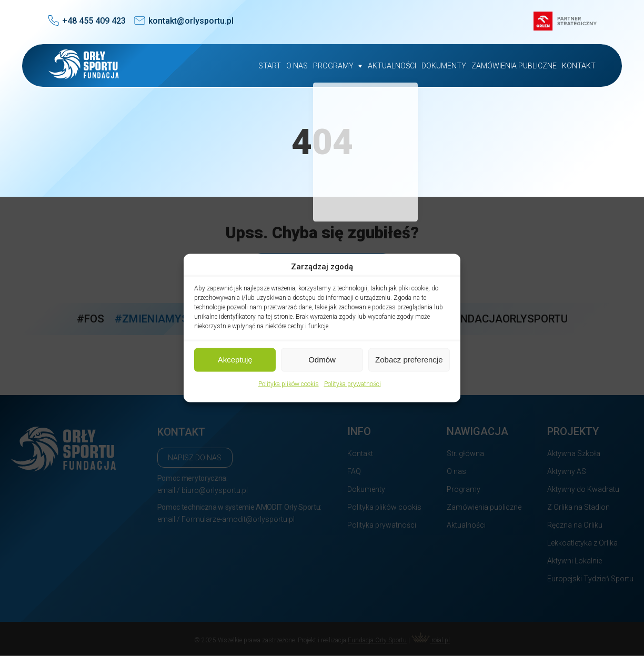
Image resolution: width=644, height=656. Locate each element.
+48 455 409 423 (94, 21)
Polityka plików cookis (289, 383)
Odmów (322, 360)
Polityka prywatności (353, 383)
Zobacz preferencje (409, 360)
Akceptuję (235, 360)
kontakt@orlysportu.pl (191, 21)
